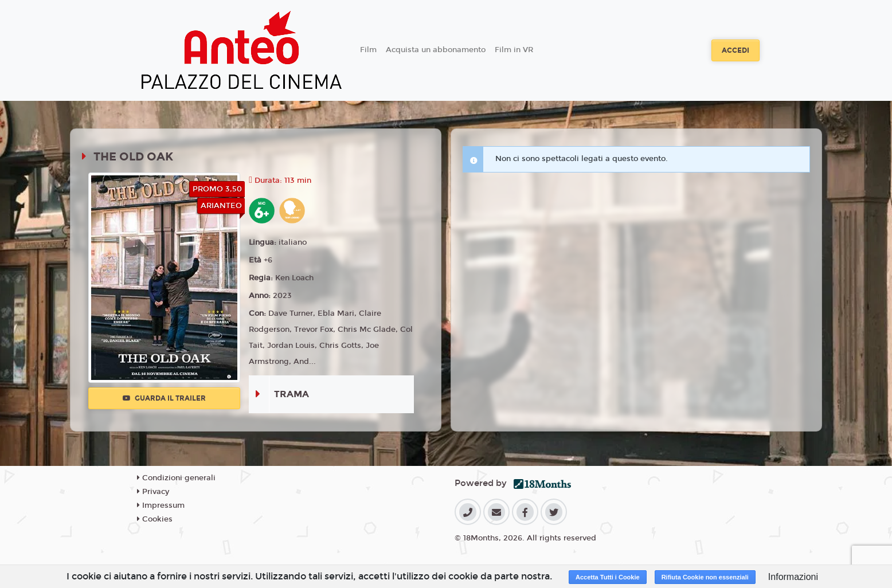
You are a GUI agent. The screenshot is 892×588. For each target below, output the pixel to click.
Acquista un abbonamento (436, 50)
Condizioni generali (176, 478)
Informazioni (793, 577)
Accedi (735, 50)
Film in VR (514, 50)
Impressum (161, 505)
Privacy (153, 492)
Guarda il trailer (164, 398)
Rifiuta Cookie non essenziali (705, 577)
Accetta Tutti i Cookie (608, 577)
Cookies (155, 519)
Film (368, 50)
